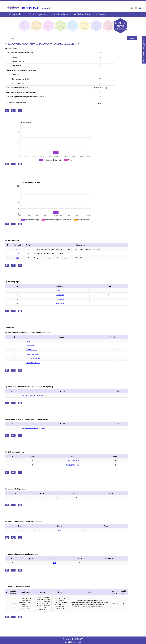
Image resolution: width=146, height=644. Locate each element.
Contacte (101, 14)
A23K (17, 249)
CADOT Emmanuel (33, 354)
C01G (17, 258)
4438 (59, 530)
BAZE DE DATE (31, 8)
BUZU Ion (30, 341)
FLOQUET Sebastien (33, 358)
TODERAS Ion (31, 346)
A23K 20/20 (60, 290)
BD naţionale (16, 14)
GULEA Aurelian (32, 350)
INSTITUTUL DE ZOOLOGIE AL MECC (33, 395)
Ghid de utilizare (82, 14)
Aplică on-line (61, 14)
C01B (17, 253)
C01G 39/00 (60, 303)
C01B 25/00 (60, 299)
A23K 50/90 (60, 295)
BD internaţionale (38, 14)
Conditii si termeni (73, 642)
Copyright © (68, 639)
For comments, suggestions (144, 50)
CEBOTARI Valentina (33, 363)
